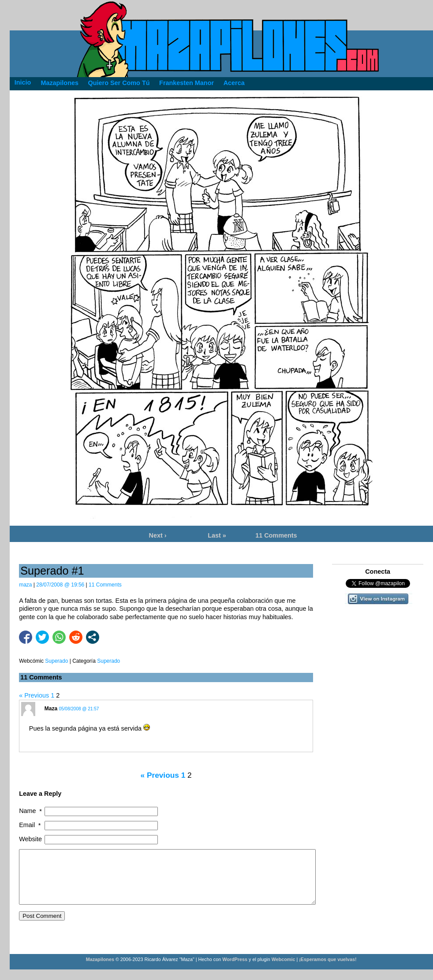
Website (30, 839)
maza (25, 585)
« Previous (34, 695)
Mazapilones (101, 970)
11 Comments (276, 535)
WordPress (235, 970)
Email (31, 825)
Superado (108, 661)
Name (31, 811)
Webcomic (284, 970)
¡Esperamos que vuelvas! (328, 970)
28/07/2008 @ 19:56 (60, 585)
